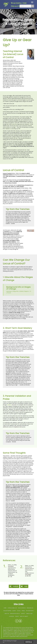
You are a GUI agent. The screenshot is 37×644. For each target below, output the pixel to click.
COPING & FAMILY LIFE (12, 608)
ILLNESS (14, 611)
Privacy (17, 616)
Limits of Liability (24, 616)
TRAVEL (23, 611)
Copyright (12, 616)
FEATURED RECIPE (30, 611)
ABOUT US (7, 614)
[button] (32, 2)
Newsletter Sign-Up (15, 614)
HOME (5, 608)
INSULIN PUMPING (7, 611)
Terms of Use (29, 614)
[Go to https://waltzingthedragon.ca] (15, 5)
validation (9, 405)
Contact (23, 614)
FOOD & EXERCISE (22, 608)
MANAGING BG (30, 608)
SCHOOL (19, 611)
